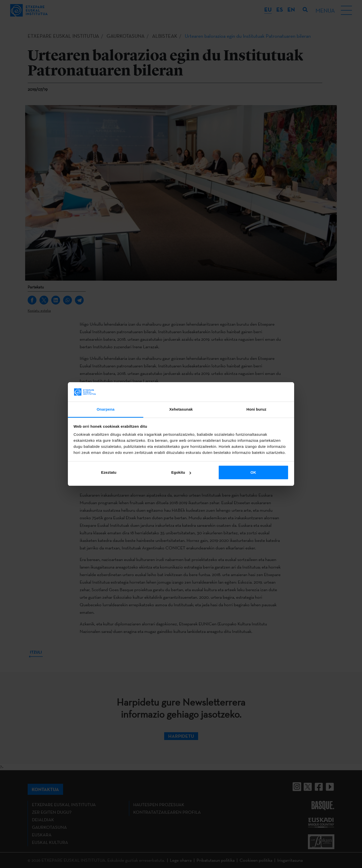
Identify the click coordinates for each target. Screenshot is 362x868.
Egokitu (181, 472)
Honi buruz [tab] (256, 409)
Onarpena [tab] (106, 409)
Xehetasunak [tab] (181, 409)
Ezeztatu (109, 472)
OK (253, 472)
